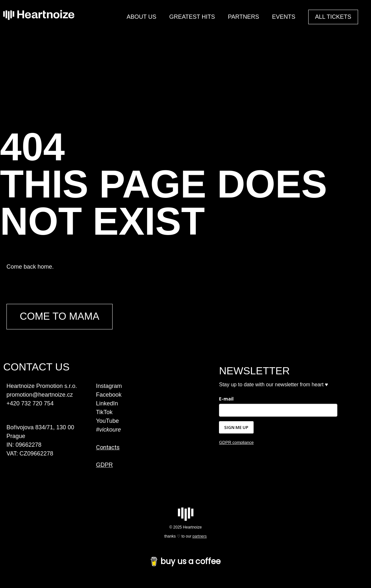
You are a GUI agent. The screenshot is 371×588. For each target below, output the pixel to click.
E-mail (226, 399)
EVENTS (284, 17)
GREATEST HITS (192, 17)
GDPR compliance (236, 443)
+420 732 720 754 (30, 404)
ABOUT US (142, 17)
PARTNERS (244, 17)
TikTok (104, 412)
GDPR (104, 465)
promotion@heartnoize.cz (40, 395)
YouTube (108, 421)
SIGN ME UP (236, 428)
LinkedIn (107, 404)
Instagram (109, 386)
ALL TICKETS (333, 17)
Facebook (109, 395)
